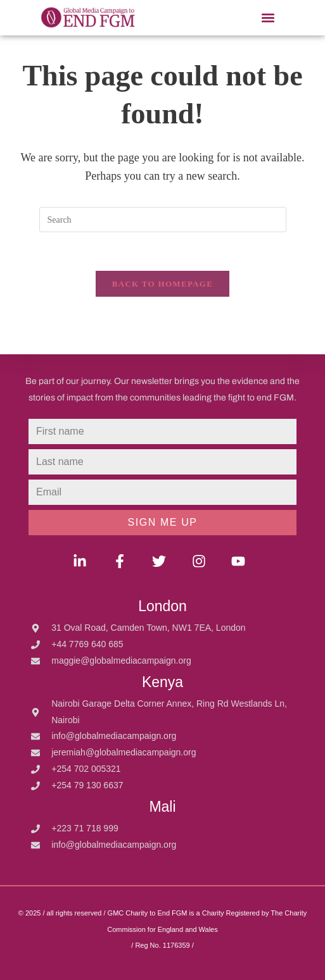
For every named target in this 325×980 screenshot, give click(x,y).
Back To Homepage (162, 284)
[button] (268, 18)
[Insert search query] (163, 220)
